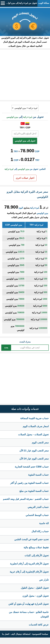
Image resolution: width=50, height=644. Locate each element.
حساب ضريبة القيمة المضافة (34, 418)
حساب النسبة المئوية (38, 475)
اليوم (21, 208)
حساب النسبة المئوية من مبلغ (34, 491)
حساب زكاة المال (40, 531)
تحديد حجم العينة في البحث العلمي (31, 539)
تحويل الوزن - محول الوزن (36, 596)
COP (37, 151)
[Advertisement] (25, 75)
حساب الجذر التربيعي (38, 507)
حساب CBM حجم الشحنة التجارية (32, 467)
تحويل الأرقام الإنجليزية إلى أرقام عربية (29, 572)
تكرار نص (44, 580)
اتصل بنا (5, 634)
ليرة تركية (34, 208)
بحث (6, 348)
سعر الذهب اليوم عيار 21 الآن (34, 451)
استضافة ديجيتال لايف (21, 634)
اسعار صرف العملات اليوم (36, 426)
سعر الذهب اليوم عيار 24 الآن (34, 459)
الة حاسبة (44, 523)
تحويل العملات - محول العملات (33, 435)
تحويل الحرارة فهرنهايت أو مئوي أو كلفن (29, 604)
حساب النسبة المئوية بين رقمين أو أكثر (29, 483)
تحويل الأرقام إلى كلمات (37, 555)
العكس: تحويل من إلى (25, 169)
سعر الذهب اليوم (40, 443)
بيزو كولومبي (42, 213)
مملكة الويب (44, 3)
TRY (16, 151)
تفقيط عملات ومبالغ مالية (36, 547)
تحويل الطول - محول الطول (35, 588)
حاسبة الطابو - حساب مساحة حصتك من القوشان (29, 614)
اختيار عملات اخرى (25, 178)
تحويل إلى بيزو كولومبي (25, 141)
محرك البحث (25, 342)
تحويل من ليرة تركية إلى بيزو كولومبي (20, 3)
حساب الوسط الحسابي (37, 515)
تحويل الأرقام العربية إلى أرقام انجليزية (29, 564)
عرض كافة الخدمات (39, 625)
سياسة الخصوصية (40, 634)
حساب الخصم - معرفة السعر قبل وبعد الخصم (26, 499)
